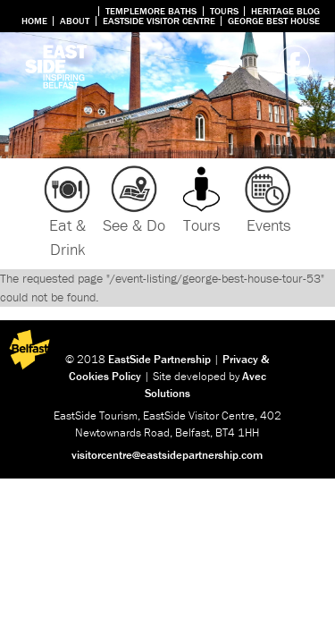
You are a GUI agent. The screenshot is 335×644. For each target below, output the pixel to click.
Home (34, 21)
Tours (224, 11)
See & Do (134, 225)
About (75, 21)
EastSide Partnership (159, 359)
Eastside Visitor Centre (159, 21)
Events (268, 225)
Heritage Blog (285, 11)
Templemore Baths (151, 11)
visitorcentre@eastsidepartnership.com (167, 455)
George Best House (274, 21)
